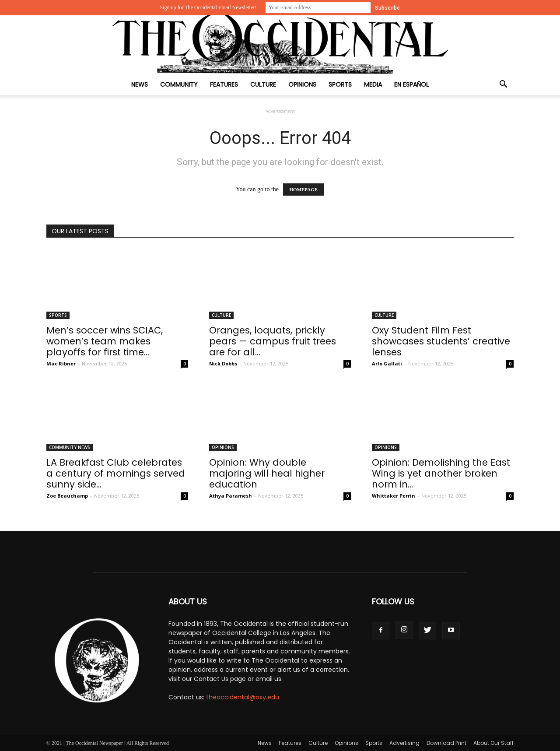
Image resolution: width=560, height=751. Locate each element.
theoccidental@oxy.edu (243, 697)
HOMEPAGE (304, 190)
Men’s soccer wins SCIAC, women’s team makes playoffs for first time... (105, 341)
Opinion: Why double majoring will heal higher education (267, 473)
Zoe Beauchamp (67, 496)
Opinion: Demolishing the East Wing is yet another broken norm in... (441, 473)
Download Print (446, 743)
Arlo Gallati (387, 363)
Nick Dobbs (223, 363)
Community (179, 84)
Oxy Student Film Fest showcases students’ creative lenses (441, 341)
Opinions (302, 84)
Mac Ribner (61, 363)
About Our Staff (493, 743)
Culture (263, 84)
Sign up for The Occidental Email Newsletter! (208, 7)
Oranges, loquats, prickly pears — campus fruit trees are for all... (273, 341)
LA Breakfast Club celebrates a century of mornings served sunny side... (116, 473)
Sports (340, 84)
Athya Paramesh (231, 496)
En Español (411, 84)
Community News (70, 447)
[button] (503, 85)
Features (224, 84)
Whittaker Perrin (394, 496)
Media (373, 84)
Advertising (404, 743)
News (140, 84)
